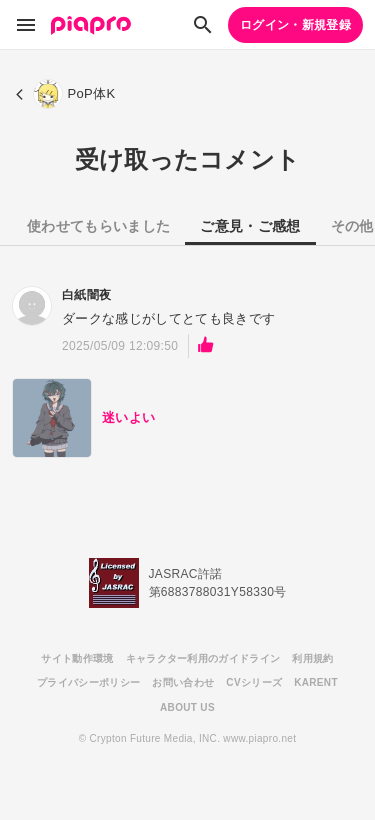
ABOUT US (187, 707)
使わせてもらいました (98, 226)
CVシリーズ (254, 682)
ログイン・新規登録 (295, 25)
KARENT (316, 682)
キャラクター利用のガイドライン (203, 658)
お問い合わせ (183, 682)
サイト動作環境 (77, 658)
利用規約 (312, 658)
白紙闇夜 (86, 295)
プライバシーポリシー (88, 682)
